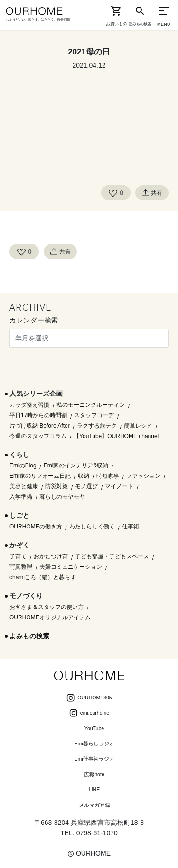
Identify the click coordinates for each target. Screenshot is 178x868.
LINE (89, 790)
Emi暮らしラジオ (89, 744)
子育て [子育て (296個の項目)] (18, 556)
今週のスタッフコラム (38, 436)
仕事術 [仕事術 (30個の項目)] (131, 527)
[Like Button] (113, 193)
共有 (152, 193)
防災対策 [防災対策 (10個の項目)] (56, 486)
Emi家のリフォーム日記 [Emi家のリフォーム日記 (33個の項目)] (40, 476)
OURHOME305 (89, 698)
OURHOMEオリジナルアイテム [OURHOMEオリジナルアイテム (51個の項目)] (50, 617)
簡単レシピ (138, 426)
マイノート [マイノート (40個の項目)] (119, 486)
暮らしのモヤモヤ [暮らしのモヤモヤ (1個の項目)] (62, 497)
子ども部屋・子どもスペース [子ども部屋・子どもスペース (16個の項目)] (112, 556)
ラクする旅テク (97, 426)
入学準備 (21, 497)
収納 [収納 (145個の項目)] (84, 476)
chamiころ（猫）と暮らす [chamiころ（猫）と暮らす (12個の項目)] (43, 577)
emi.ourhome (89, 714)
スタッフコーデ (94, 415)
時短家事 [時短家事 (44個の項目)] (108, 476)
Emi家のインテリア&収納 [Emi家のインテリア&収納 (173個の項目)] (76, 465)
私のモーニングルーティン (91, 405)
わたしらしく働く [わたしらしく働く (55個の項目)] (92, 527)
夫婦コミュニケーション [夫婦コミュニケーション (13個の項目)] (71, 567)
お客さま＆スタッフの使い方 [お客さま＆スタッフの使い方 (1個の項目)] (47, 607)
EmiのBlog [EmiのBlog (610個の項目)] (23, 465)
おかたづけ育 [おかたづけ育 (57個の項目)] (51, 556)
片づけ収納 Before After (40, 426)
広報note (89, 775)
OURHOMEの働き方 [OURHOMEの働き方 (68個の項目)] (36, 527)
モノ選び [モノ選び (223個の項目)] (86, 486)
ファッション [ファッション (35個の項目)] (143, 476)
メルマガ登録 (89, 806)
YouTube (89, 729)
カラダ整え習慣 (29, 405)
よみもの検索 (29, 636)
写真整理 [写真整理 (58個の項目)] (21, 567)
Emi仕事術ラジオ (89, 760)
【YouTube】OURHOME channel (116, 436)
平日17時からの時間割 (38, 415)
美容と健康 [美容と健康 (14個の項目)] (24, 486)
